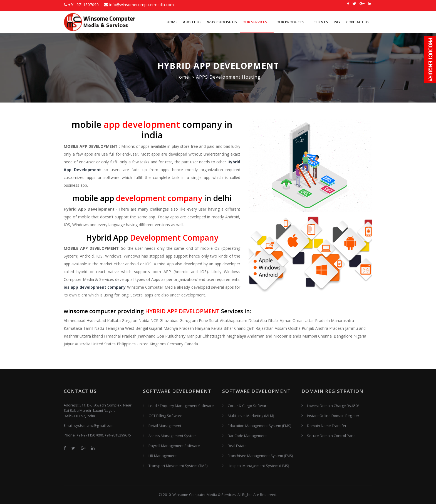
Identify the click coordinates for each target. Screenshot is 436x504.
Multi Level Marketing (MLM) (251, 416)
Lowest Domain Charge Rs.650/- (334, 406)
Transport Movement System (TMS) (178, 466)
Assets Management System (173, 436)
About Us (192, 22)
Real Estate (237, 446)
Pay (337, 22)
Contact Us (358, 22)
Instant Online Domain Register (333, 416)
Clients (321, 22)
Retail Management (165, 426)
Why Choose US (222, 22)
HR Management (163, 456)
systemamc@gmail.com (94, 425)
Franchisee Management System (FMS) (260, 456)
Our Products (291, 22)
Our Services (255, 22)
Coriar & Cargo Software (248, 406)
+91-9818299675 (118, 435)
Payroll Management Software (174, 446)
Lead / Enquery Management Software (181, 406)
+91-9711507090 (81, 5)
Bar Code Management (247, 436)
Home (172, 22)
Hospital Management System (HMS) (258, 466)
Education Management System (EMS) (259, 426)
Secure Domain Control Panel (332, 436)
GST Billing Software (165, 416)
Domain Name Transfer (327, 426)
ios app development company (95, 287)
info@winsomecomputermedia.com (139, 5)
